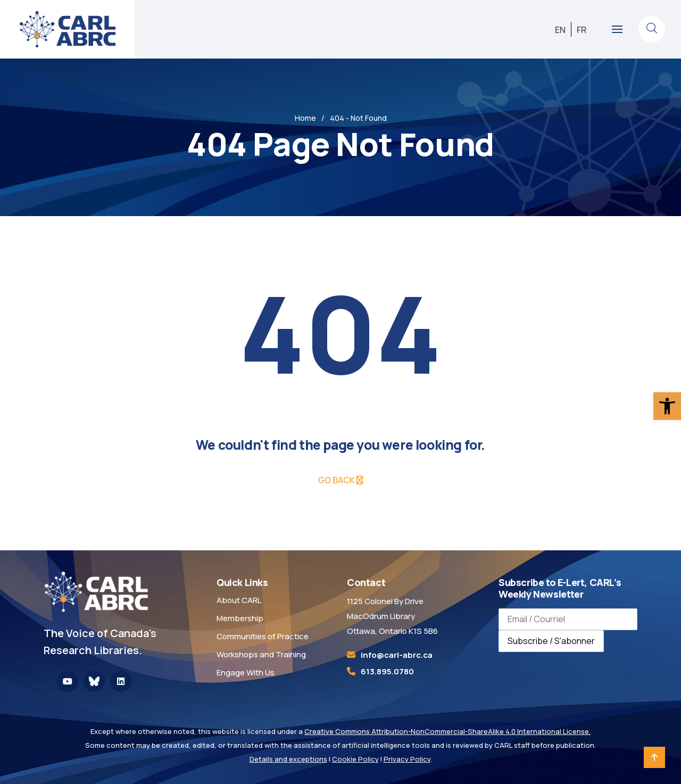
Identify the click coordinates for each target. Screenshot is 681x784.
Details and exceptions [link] (288, 759)
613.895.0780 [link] (387, 671)
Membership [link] (240, 618)
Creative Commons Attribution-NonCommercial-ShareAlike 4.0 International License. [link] (447, 731)
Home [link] (305, 118)
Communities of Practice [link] (263, 636)
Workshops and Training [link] (261, 654)
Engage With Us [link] (246, 672)
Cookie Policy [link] (355, 759)
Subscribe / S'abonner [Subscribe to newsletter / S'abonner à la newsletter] (551, 641)
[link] (667, 406)
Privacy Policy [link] (407, 759)
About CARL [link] (239, 600)
